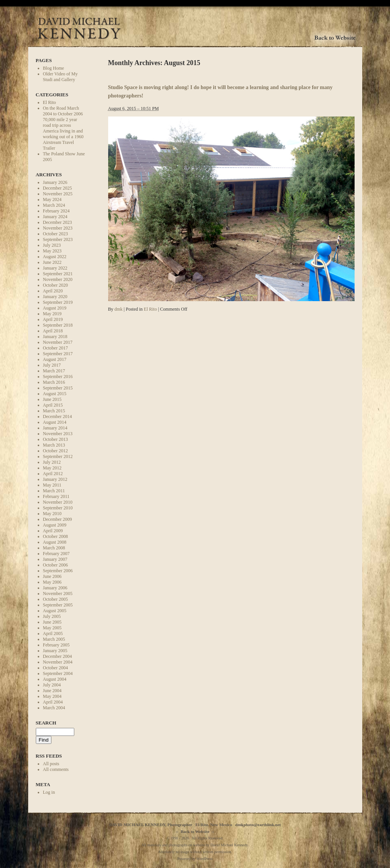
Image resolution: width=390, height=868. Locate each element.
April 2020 (53, 291)
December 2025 (58, 188)
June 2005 (52, 622)
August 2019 (55, 308)
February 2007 (56, 554)
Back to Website (195, 831)
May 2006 (52, 582)
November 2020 (58, 279)
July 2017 (52, 365)
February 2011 (56, 496)
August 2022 (55, 257)
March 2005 (54, 639)
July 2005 (52, 616)
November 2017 (58, 342)
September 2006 (58, 571)
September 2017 (58, 354)
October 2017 (56, 348)
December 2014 (58, 416)
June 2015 (52, 399)
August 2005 (55, 611)
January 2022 (55, 268)
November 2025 (58, 194)
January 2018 (55, 337)
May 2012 (52, 468)
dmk (119, 309)
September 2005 (58, 605)
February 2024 (56, 211)
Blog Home (54, 68)
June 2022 (52, 262)
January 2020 (55, 297)
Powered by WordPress (195, 859)
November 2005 (58, 594)
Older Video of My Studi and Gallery (60, 77)
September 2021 (58, 274)
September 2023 (58, 239)
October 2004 (56, 668)
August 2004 (55, 679)
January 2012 (55, 479)
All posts (51, 764)
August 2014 (55, 422)
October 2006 (56, 565)
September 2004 (58, 673)
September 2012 (58, 456)
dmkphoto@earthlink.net (258, 825)
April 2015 (53, 405)
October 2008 (56, 536)
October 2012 (56, 451)
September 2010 (58, 508)
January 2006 (55, 588)
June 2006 (52, 576)
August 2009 (55, 525)
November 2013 (58, 434)
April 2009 (53, 531)
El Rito (50, 102)
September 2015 (58, 388)
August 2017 (55, 359)
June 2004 (52, 691)
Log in (49, 792)
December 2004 (58, 656)
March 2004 (54, 708)
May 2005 (52, 628)
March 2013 (54, 445)
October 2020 (56, 285)
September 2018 (58, 325)
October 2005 (56, 599)
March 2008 (54, 548)
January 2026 (55, 182)
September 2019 (58, 302)
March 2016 (54, 382)
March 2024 (54, 205)
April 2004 (53, 702)
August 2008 (55, 542)
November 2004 (58, 662)
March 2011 (54, 491)
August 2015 (55, 394)
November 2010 (58, 502)
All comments (56, 769)
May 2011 (52, 485)
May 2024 (52, 199)
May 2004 (52, 696)
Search (46, 723)
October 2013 (56, 439)
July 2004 (52, 685)
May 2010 (52, 514)
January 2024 (55, 217)
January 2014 (55, 428)
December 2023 (58, 222)
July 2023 (52, 245)
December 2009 (58, 519)
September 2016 (58, 377)
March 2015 (54, 411)
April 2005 (53, 633)
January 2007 (55, 559)
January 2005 (55, 651)
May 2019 (52, 314)
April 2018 (53, 331)
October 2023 (56, 234)
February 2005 (56, 645)
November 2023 (58, 228)
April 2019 (53, 319)
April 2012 (53, 474)
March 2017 (54, 371)
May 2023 (52, 251)
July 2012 (52, 462)
